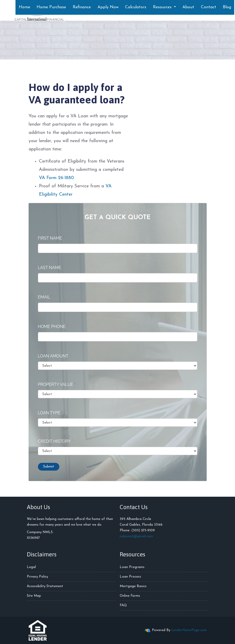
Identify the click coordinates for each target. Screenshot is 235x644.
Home (25, 7)
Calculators (136, 7)
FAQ (123, 605)
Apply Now (108, 7)
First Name (51, 238)
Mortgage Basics (133, 586)
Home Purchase (51, 7)
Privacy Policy (37, 577)
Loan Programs (132, 567)
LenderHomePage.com (189, 630)
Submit (49, 467)
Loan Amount (54, 356)
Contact (209, 7)
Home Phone (53, 327)
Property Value (57, 384)
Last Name (51, 268)
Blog (227, 7)
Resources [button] (163, 7)
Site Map (34, 596)
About (188, 7)
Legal (31, 567)
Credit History (55, 441)
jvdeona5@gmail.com (136, 536)
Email (45, 297)
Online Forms (130, 596)
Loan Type (50, 413)
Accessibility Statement (45, 586)
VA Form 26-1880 (56, 178)
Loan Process (130, 577)
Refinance (82, 7)
